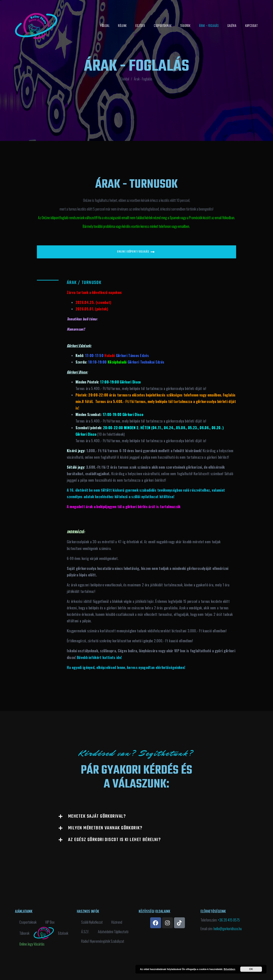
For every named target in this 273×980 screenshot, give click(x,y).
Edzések (140, 26)
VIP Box (50, 922)
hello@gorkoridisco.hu (228, 929)
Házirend (117, 922)
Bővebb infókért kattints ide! (99, 657)
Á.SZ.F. (85, 932)
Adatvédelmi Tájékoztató (113, 932)
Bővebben (229, 969)
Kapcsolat (252, 26)
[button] (136, 816)
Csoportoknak (163, 26)
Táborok (185, 26)
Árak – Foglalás (209, 26)
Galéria (232, 26)
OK (251, 969)
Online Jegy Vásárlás (32, 944)
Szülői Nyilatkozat (92, 922)
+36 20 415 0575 (229, 920)
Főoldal (105, 26)
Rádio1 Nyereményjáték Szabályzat (103, 941)
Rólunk (122, 26)
